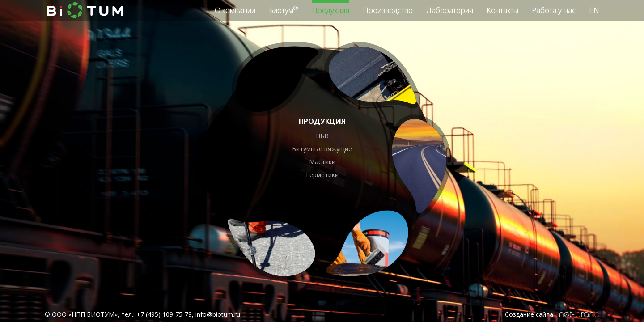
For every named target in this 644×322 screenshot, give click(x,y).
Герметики (322, 175)
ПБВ (322, 136)
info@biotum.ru (218, 314)
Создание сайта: (530, 314)
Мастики (322, 162)
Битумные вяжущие (322, 149)
